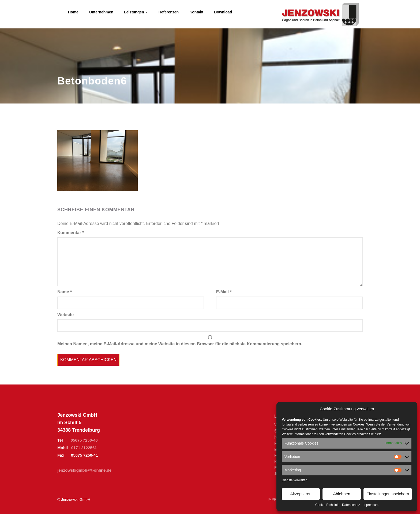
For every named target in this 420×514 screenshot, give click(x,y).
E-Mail (224, 292)
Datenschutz (351, 505)
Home (73, 12)
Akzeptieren (301, 494)
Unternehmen (101, 12)
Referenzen (169, 12)
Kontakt (196, 12)
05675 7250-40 (84, 440)
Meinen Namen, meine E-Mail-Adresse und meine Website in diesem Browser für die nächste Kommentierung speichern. (180, 344)
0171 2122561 (84, 448)
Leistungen (136, 12)
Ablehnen (342, 494)
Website (65, 315)
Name (65, 292)
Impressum (371, 505)
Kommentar (71, 233)
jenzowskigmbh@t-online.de (84, 470)
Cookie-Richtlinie (327, 505)
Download (223, 12)
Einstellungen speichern (388, 494)
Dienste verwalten (295, 480)
